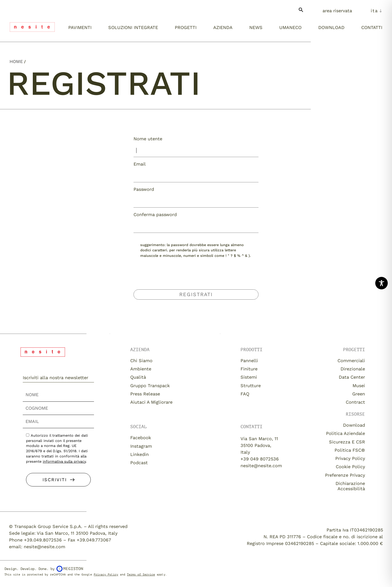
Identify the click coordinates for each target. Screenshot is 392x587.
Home (16, 61)
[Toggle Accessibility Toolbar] (381, 283)
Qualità (138, 377)
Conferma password (155, 215)
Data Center (352, 377)
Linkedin (139, 454)
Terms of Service (141, 575)
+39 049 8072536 (260, 459)
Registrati (196, 294)
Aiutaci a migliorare (151, 402)
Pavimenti (80, 27)
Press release (145, 394)
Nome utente (148, 139)
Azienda (223, 27)
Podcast (139, 463)
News (256, 27)
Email (140, 164)
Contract (355, 402)
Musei (359, 386)
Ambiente (141, 369)
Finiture (249, 369)
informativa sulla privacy (64, 461)
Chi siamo (141, 361)
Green (359, 394)
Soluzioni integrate (133, 27)
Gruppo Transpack (150, 386)
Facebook (141, 438)
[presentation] (196, 277)
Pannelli (249, 361)
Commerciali (351, 361)
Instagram (141, 446)
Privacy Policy (350, 458)
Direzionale (353, 369)
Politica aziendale (345, 433)
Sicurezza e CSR (347, 442)
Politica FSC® (350, 450)
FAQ (245, 394)
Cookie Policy (350, 467)
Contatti (372, 27)
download (354, 425)
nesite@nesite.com (261, 466)
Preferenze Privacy (345, 475)
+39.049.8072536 (43, 540)
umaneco (290, 27)
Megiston (70, 569)
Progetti (186, 27)
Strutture (251, 386)
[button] (301, 12)
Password (144, 189)
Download (331, 27)
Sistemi (249, 377)
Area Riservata (337, 11)
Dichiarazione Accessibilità (350, 486)
